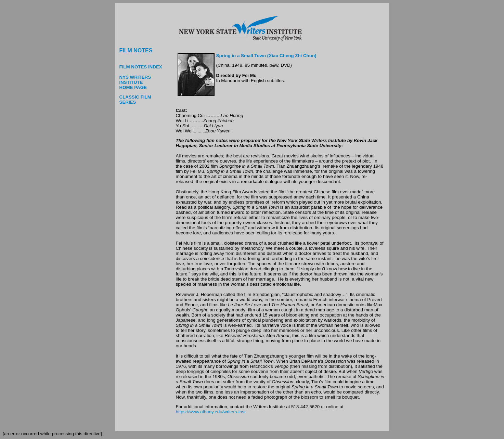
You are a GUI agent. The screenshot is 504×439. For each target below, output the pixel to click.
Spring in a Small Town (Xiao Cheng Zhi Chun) (266, 56)
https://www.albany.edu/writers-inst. (211, 412)
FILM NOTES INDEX (141, 67)
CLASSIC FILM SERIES (135, 100)
